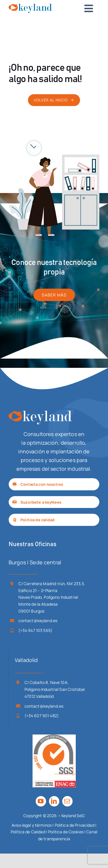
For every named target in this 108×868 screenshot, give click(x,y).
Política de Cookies (66, 832)
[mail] (67, 801)
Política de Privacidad (75, 825)
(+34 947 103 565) (35, 630)
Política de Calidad (28, 832)
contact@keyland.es (38, 621)
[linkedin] (54, 801)
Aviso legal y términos (32, 825)
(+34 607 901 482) (42, 716)
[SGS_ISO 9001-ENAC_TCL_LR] (54, 737)
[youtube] (41, 801)
